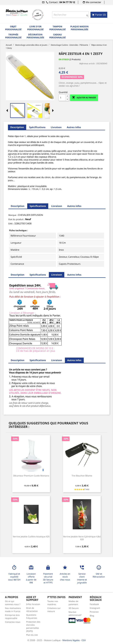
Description (17, 127)
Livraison (56, 127)
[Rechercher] (71, 15)
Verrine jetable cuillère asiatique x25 (31, 537)
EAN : (11, 224)
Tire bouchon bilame (82, 476)
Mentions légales (71, 640)
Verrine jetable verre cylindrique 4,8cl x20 (82, 538)
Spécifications (37, 127)
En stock (64, 59)
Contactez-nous (13, 622)
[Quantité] (62, 98)
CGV (84, 640)
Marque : (13, 215)
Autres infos (74, 127)
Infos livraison (33, 604)
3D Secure (74, 608)
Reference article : (88, 63)
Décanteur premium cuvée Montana (31, 476)
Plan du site (32, 635)
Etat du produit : (16, 219)
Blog (92, 616)
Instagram (95, 608)
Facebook (94, 604)
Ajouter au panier (84, 98)
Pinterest (94, 612)
